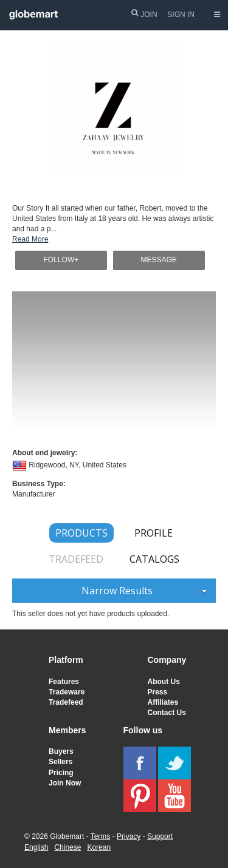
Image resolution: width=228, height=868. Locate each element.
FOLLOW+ (61, 260)
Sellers (60, 762)
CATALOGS (154, 559)
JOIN (149, 15)
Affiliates (163, 702)
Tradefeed (66, 702)
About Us (164, 682)
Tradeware (67, 692)
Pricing (61, 773)
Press (158, 692)
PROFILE (154, 533)
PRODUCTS (81, 533)
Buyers (61, 751)
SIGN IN (181, 15)
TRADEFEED (76, 559)
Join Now (65, 783)
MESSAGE (158, 260)
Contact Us (167, 713)
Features (64, 682)
